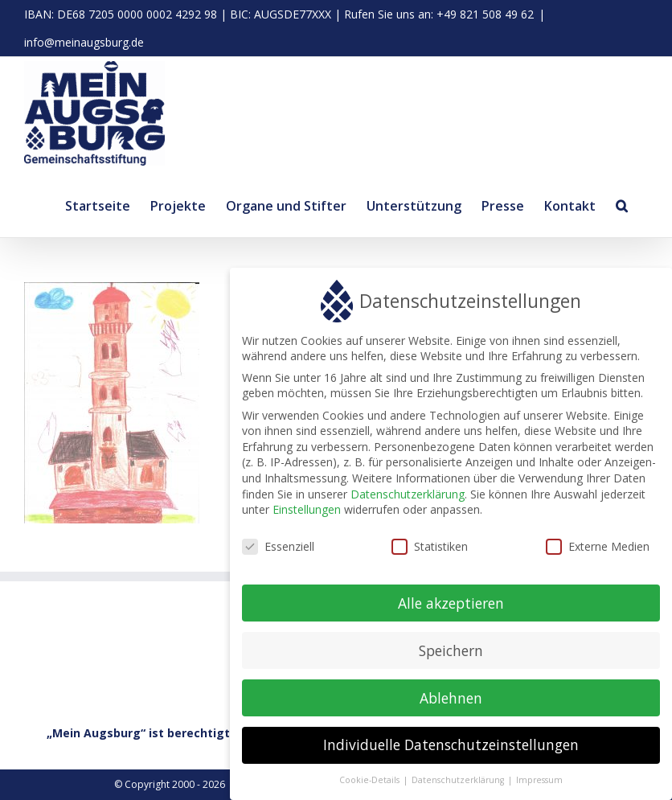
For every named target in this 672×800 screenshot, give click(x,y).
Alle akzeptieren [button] (451, 607)
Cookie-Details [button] (371, 784)
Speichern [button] (451, 654)
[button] (622, 203)
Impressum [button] (539, 784)
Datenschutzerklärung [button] (459, 784)
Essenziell (278, 550)
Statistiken (430, 550)
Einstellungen (307, 513)
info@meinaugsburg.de (84, 42)
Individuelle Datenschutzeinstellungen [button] (451, 749)
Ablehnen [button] (451, 702)
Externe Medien (598, 550)
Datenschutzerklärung (408, 498)
